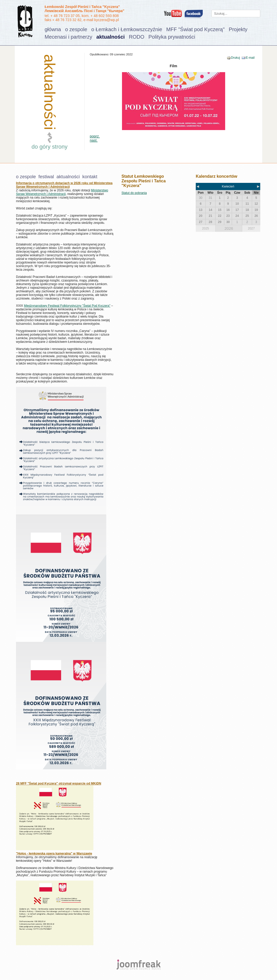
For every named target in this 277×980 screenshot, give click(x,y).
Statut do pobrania (134, 193)
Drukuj (235, 58)
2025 (206, 228)
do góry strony (49, 147)
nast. (94, 140)
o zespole (76, 29)
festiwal (46, 177)
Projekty (238, 29)
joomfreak (138, 965)
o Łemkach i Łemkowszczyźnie (127, 29)
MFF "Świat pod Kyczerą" (195, 29)
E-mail (250, 58)
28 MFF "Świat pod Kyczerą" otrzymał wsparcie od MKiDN (59, 783)
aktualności (111, 37)
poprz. (95, 136)
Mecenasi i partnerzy (68, 37)
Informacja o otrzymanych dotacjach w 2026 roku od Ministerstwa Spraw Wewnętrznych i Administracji (64, 185)
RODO (137, 37)
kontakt (90, 177)
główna (53, 29)
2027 (251, 228)
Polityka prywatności (172, 37)
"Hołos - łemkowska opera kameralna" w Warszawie (54, 854)
